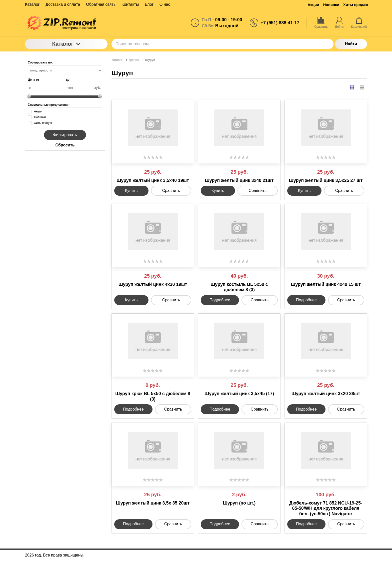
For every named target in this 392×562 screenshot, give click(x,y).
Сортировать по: (40, 62)
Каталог (66, 44)
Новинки (331, 5)
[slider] (153, 157)
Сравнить (171, 191)
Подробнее (220, 300)
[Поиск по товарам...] (222, 44)
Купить (131, 191)
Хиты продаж (356, 5)
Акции (313, 5)
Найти (351, 44)
